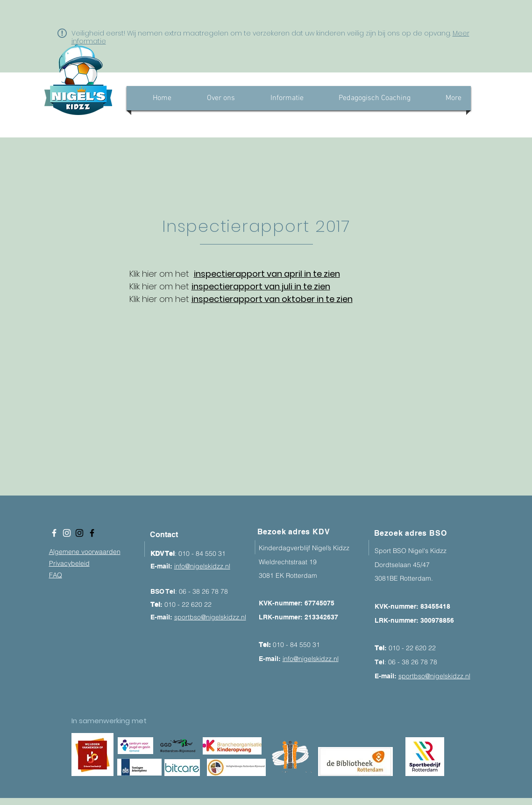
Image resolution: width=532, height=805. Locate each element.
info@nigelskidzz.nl (202, 566)
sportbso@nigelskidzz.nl (210, 617)
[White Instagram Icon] (67, 533)
